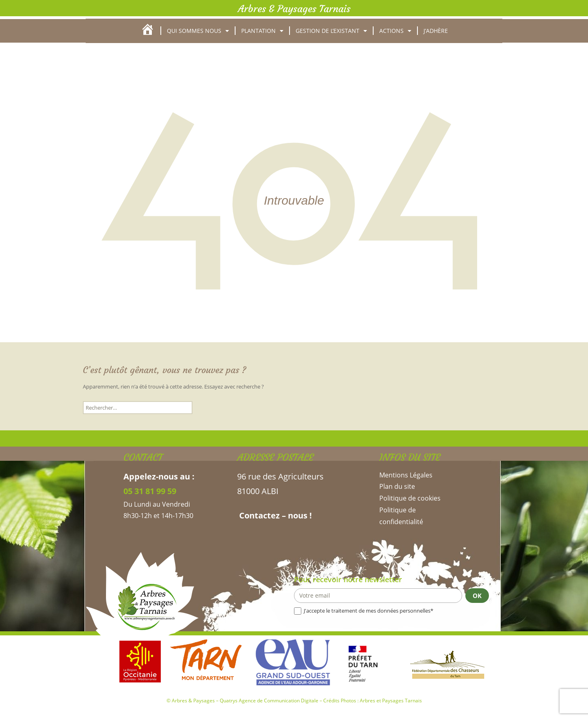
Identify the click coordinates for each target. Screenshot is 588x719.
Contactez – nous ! (275, 515)
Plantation (262, 31)
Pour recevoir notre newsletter (348, 579)
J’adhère (436, 31)
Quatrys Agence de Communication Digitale (269, 701)
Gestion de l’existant (331, 31)
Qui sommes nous (198, 31)
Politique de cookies (410, 498)
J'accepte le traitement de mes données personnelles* (364, 611)
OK (477, 596)
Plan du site (397, 486)
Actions (395, 31)
